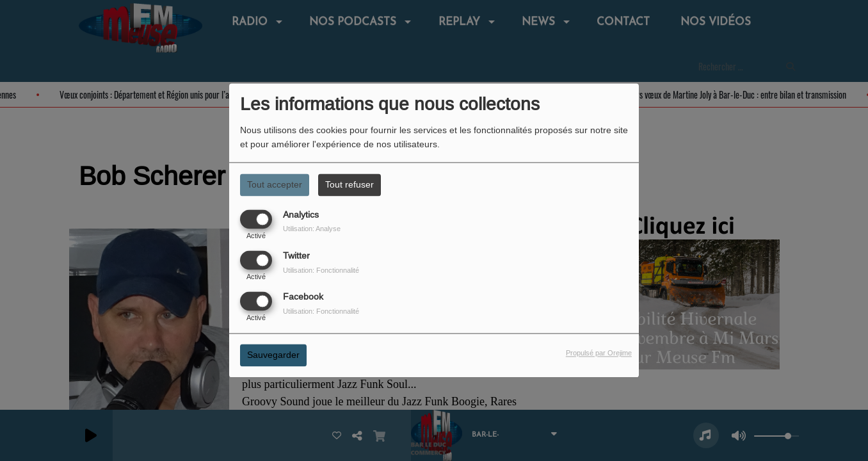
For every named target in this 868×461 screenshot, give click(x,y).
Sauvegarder (273, 355)
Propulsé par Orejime (599, 353)
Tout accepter (275, 184)
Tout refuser (350, 184)
